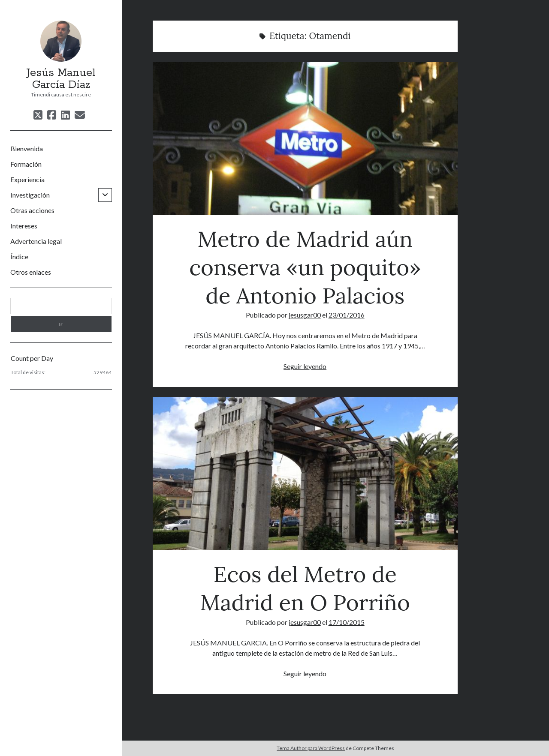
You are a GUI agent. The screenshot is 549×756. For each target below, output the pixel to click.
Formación (26, 164)
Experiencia (27, 179)
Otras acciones (32, 210)
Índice (19, 256)
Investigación (30, 195)
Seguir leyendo (305, 366)
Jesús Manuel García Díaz (61, 79)
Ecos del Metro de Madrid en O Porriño (305, 474)
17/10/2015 (347, 622)
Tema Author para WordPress (311, 748)
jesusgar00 (305, 315)
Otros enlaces (31, 272)
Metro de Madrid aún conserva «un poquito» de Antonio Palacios (305, 138)
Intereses (24, 226)
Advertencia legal (36, 241)
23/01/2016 (347, 315)
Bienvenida (27, 148)
